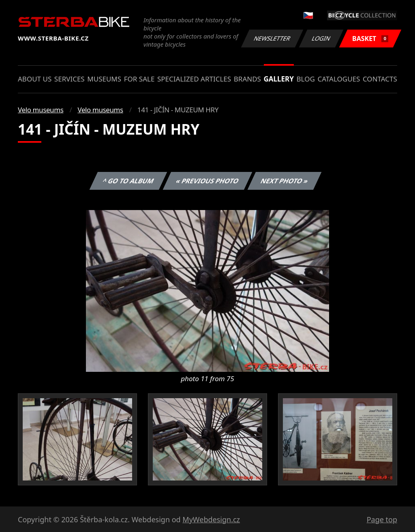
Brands (247, 79)
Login (321, 38)
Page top (382, 519)
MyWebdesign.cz (211, 519)
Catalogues (339, 79)
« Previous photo (207, 181)
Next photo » (285, 181)
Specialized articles (194, 79)
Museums (104, 79)
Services (70, 79)
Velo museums (41, 110)
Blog (306, 79)
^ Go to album (128, 181)
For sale (139, 79)
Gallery (279, 79)
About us (35, 79)
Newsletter (272, 38)
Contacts (380, 79)
